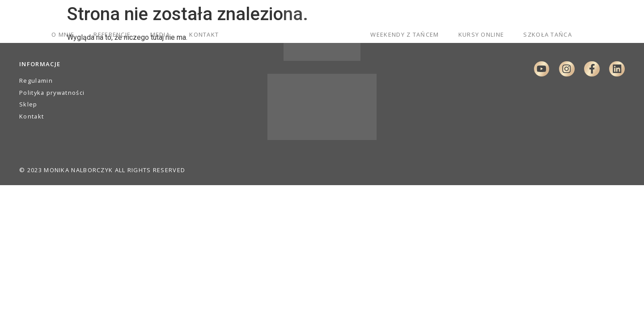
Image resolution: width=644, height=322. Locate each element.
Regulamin (36, 80)
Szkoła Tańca (548, 34)
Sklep (28, 104)
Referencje (112, 34)
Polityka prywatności (52, 93)
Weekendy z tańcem (405, 34)
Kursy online (481, 34)
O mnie (63, 34)
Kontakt (204, 34)
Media (160, 34)
